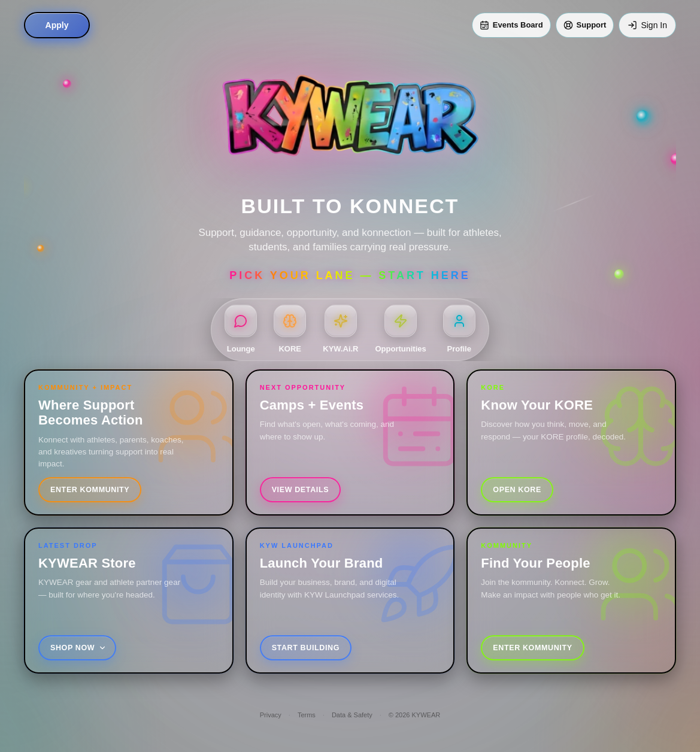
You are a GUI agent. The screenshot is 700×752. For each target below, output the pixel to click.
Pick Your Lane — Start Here (350, 275)
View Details (300, 490)
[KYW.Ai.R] (340, 330)
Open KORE (517, 490)
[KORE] (290, 330)
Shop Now (78, 648)
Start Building (306, 648)
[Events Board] (511, 25)
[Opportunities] (401, 330)
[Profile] (459, 330)
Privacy (271, 715)
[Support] (585, 25)
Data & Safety (352, 715)
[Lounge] (241, 330)
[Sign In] (647, 25)
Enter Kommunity (90, 490)
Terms (307, 715)
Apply (57, 25)
